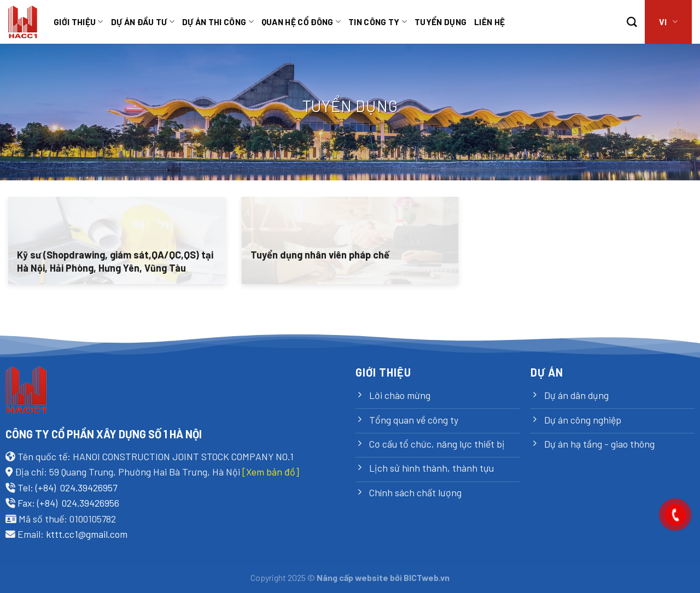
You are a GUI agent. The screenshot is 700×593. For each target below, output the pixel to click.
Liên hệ (489, 22)
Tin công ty (378, 22)
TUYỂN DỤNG (441, 22)
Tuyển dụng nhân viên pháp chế (320, 255)
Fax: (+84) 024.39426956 (68, 503)
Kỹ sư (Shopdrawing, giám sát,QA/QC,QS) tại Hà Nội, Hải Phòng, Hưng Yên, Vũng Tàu (115, 261)
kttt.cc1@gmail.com (87, 534)
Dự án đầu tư (143, 22)
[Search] (632, 22)
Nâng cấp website (352, 577)
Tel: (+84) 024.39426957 (67, 488)
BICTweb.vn (427, 577)
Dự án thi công (218, 22)
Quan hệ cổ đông (301, 22)
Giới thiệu (78, 22)
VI (668, 22)
